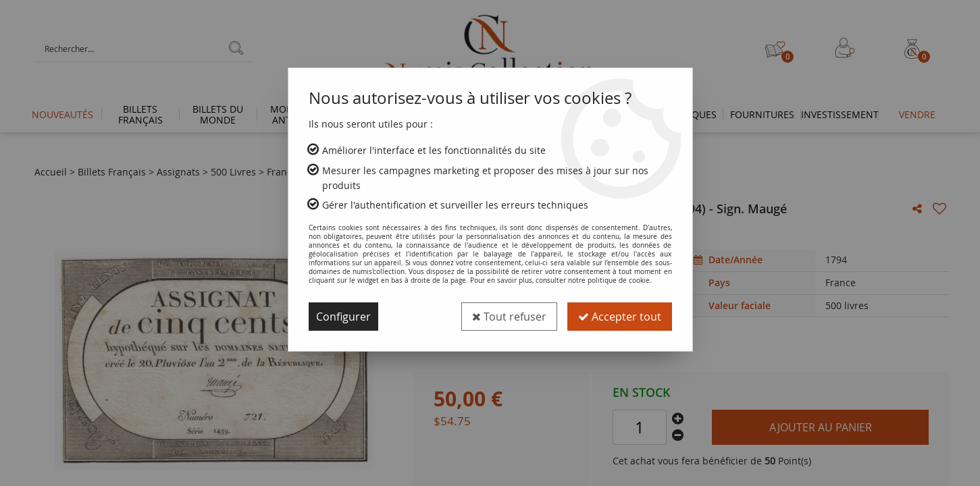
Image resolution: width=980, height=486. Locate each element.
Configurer (343, 317)
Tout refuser (509, 317)
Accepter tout (620, 317)
